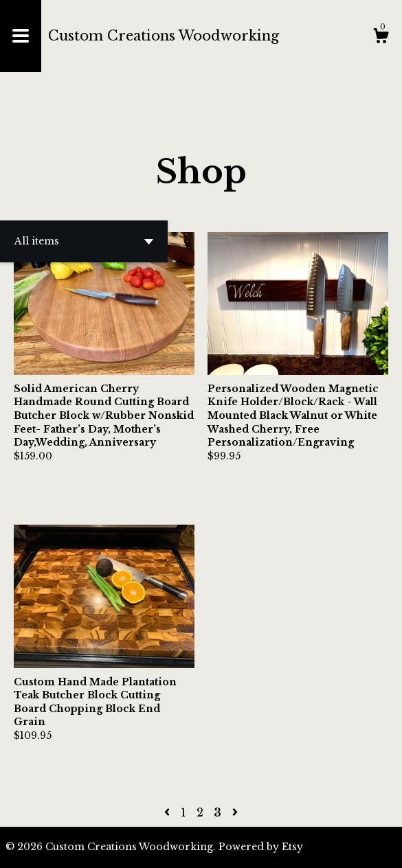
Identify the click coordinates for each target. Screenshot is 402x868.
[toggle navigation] (21, 36)
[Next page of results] (235, 812)
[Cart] (381, 38)
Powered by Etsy (261, 847)
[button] (84, 241)
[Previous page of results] (169, 812)
